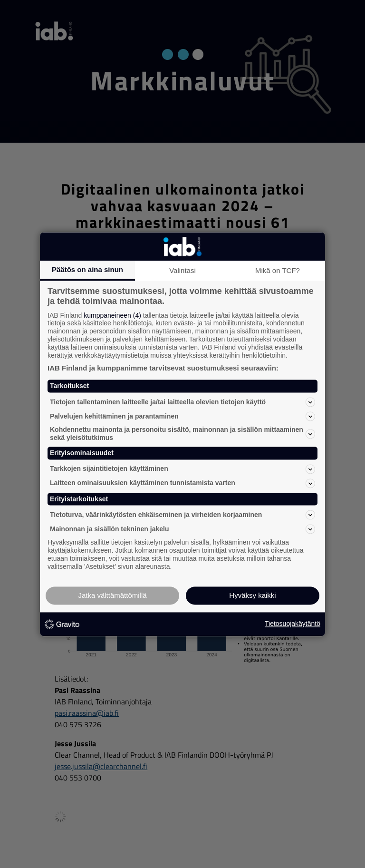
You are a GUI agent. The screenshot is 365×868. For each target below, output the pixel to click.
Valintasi (182, 270)
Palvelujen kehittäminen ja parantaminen (182, 417)
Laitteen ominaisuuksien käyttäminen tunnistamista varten (182, 483)
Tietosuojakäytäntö (293, 624)
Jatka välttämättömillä (112, 595)
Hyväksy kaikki (252, 595)
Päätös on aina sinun (87, 269)
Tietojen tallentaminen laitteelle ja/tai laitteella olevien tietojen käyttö (182, 402)
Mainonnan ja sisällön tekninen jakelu (182, 529)
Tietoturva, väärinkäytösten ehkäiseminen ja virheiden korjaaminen (182, 515)
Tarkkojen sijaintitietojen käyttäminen (182, 469)
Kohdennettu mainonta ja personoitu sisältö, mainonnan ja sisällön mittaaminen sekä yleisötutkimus (182, 434)
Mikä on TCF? (278, 270)
